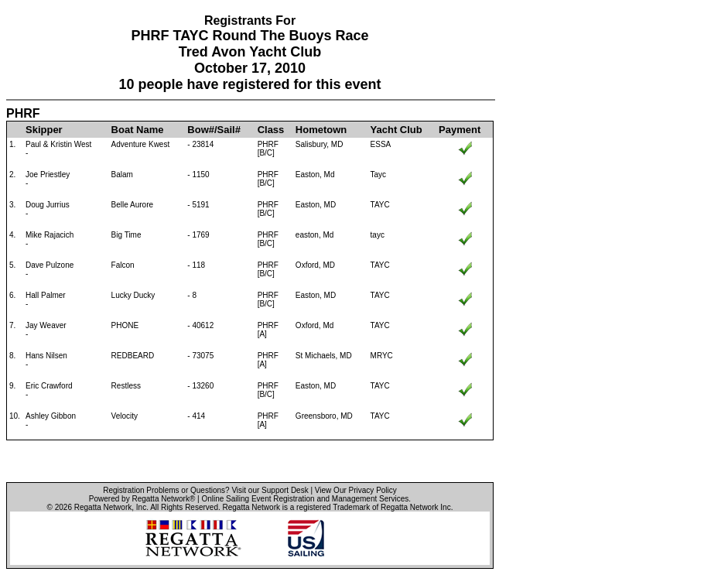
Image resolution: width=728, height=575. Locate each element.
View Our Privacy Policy (356, 490)
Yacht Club (396, 130)
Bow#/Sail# (214, 130)
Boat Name (138, 130)
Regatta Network (103, 507)
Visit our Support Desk (270, 490)
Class (271, 130)
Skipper (44, 130)
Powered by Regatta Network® (142, 499)
